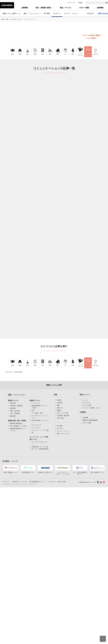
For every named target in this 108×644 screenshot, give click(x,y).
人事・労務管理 (15, 413)
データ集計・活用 (37, 413)
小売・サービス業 (62, 413)
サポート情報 (87, 423)
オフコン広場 (87, 405)
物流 (58, 405)
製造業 (59, 410)
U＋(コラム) (86, 403)
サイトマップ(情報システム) (91, 408)
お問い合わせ (103, 13)
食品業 (59, 400)
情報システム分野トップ (12, 13)
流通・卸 (60, 408)
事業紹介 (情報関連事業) (90, 420)
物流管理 (13, 416)
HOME (3, 19)
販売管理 (13, 403)
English (80, 3)
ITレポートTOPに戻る (14, 372)
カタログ (90, 13)
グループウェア (36, 425)
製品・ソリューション (31, 13)
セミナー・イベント (71, 13)
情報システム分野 (11, 19)
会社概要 (85, 418)
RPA (33, 410)
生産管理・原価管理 (16, 406)
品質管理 (13, 408)
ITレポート (57, 13)
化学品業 (60, 403)
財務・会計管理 (15, 411)
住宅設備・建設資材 (63, 416)
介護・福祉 (60, 418)
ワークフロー (36, 428)
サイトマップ (71, 3)
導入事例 (47, 13)
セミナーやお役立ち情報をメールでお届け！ (91, 37)
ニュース (85, 400)
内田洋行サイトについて (20, 482)
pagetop (103, 639)
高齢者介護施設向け (16, 423)
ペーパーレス (36, 403)
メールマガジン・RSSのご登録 (57, 482)
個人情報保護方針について (37, 482)
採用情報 (100, 8)
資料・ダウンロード (63, 434)
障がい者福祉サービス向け (18, 426)
